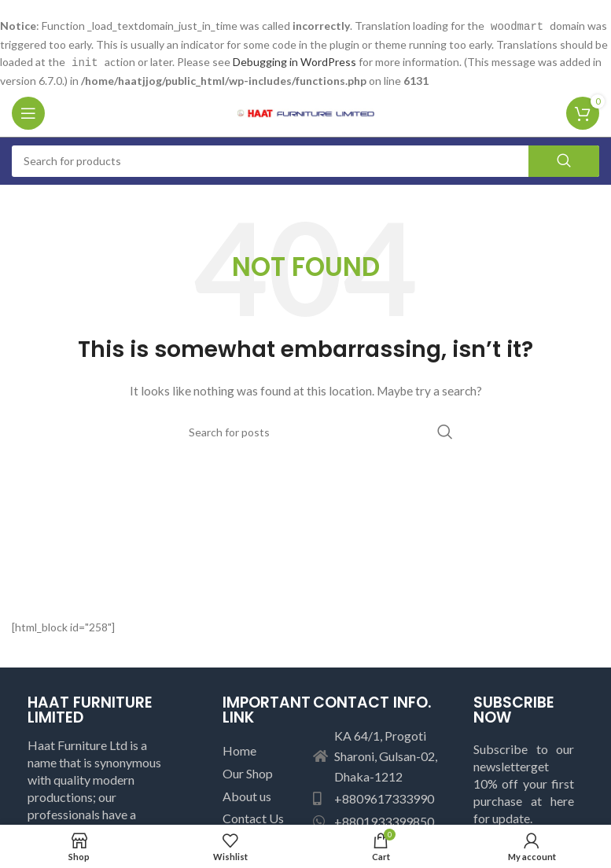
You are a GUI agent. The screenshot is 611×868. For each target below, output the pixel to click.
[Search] (305, 160)
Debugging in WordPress (294, 61)
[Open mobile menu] (28, 112)
